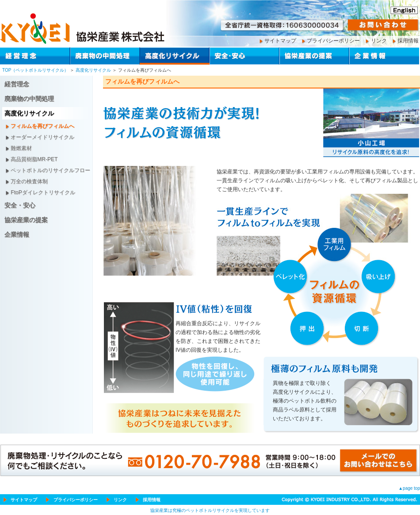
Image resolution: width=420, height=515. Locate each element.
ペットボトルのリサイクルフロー (50, 170)
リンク (379, 41)
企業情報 (17, 234)
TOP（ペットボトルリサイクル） (35, 70)
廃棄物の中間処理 (29, 99)
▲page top (409, 488)
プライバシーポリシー (333, 41)
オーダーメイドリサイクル (42, 137)
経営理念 (17, 84)
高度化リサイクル (93, 70)
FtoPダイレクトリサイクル (43, 192)
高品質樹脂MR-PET (34, 159)
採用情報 (408, 41)
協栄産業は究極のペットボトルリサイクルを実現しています (210, 510)
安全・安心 (20, 205)
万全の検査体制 (29, 181)
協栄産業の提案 (26, 220)
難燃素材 (21, 148)
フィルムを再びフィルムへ (42, 126)
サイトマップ (280, 41)
